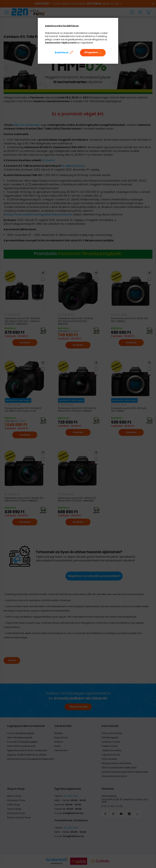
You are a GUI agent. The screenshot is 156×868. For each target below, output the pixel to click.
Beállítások (62, 53)
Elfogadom (91, 52)
